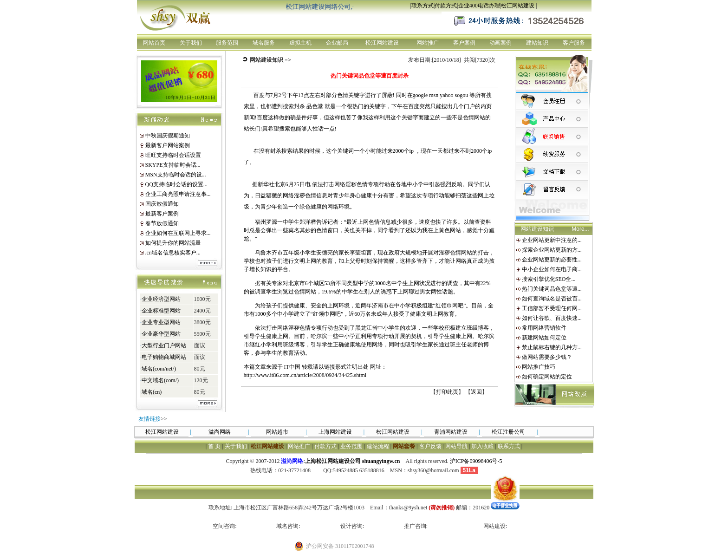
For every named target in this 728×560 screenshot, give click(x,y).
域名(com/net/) (159, 369)
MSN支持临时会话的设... (176, 175)
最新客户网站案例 (168, 145)
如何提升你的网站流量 (173, 243)
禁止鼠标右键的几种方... (552, 347)
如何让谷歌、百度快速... (552, 318)
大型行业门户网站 (163, 345)
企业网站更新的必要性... (552, 260)
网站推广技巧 (539, 367)
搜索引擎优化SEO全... (549, 279)
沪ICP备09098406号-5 (476, 461)
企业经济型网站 (160, 299)
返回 (476, 392)
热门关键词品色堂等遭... (552, 289)
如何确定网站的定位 (547, 377)
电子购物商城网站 (163, 357)
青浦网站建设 (451, 432)
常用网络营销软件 (544, 328)
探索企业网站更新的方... (552, 250)
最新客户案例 (162, 214)
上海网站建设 (335, 432)
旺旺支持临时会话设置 (173, 155)
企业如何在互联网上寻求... (178, 233)
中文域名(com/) (160, 380)
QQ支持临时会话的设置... (176, 184)
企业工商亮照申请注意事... (178, 194)
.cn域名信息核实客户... (173, 253)
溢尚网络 (220, 432)
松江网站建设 (518, 6)
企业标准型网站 (160, 311)
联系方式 (422, 6)
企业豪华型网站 (160, 334)
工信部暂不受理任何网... (552, 308)
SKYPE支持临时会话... (173, 165)
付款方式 (446, 6)
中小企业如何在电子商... (552, 269)
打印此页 (447, 392)
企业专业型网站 (160, 322)
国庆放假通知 (162, 204)
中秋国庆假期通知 (168, 136)
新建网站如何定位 (544, 338)
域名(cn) (152, 392)
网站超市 (277, 432)
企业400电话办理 (479, 6)
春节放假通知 (162, 223)
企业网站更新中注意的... (552, 240)
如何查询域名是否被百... (552, 299)
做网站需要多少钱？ (547, 357)
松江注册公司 (508, 432)
